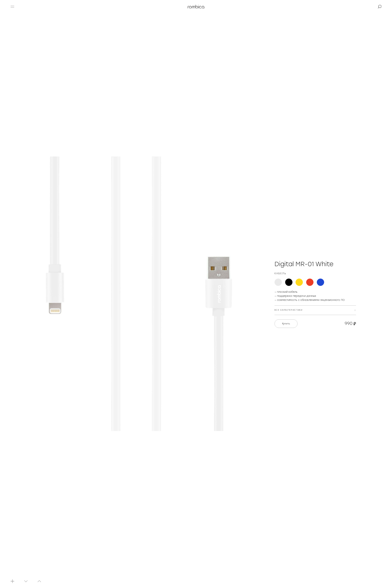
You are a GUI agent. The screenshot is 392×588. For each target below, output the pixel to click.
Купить (286, 324)
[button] (12, 7)
